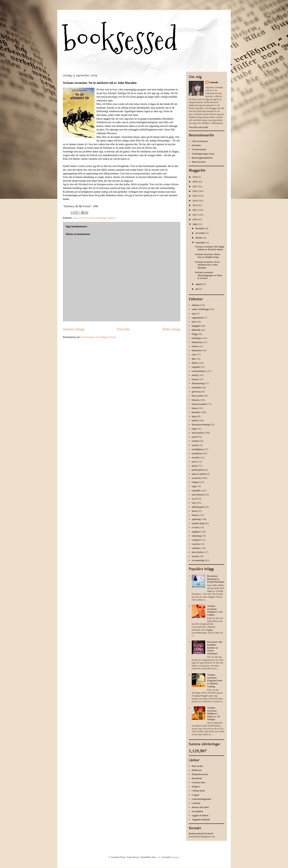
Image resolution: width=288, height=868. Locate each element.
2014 (195, 201)
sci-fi (194, 499)
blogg (195, 334)
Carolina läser (199, 782)
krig (75, 218)
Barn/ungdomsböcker (202, 158)
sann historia (198, 495)
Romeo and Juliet (200, 807)
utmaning (196, 536)
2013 (195, 205)
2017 (195, 186)
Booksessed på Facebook (201, 833)
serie (93, 218)
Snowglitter (197, 811)
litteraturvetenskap (201, 424)
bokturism (197, 350)
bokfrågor (197, 338)
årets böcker (198, 552)
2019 (195, 177)
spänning (101, 218)
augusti (199, 284)
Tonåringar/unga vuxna (203, 154)
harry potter (197, 396)
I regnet (195, 795)
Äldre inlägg (171, 329)
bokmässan (197, 342)
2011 (195, 215)
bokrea (195, 346)
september (201, 242)
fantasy (195, 379)
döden (195, 363)
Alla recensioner (200, 141)
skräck (195, 515)
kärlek (195, 420)
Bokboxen (197, 770)
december (201, 228)
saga (194, 486)
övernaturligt (198, 560)
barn (194, 322)
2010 (195, 219)
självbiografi (198, 507)
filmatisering (198, 383)
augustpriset (198, 318)
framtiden (197, 387)
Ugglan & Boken (200, 815)
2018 (195, 182)
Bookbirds (197, 778)
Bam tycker (197, 766)
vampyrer (196, 540)
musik (195, 445)
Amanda (214, 82)
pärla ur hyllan (199, 474)
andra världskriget (201, 309)
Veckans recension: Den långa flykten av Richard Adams (209, 248)
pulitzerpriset (198, 470)
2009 (195, 224)
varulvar (196, 544)
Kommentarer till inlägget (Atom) (98, 337)
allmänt (195, 305)
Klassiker (196, 145)
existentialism (198, 371)
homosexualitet (199, 404)
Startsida (123, 329)
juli (197, 289)
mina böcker (198, 433)
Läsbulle (196, 803)
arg (193, 313)
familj (195, 375)
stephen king (198, 523)
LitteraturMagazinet (201, 799)
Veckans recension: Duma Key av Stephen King (207, 256)
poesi (194, 462)
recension (84, 218)
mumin (195, 441)
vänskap (196, 548)
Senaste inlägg (73, 329)
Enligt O (196, 786)
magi (194, 429)
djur (194, 359)
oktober (199, 238)
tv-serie (195, 527)
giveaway (196, 392)
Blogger (175, 857)
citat (194, 354)
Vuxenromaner (199, 149)
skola (194, 511)
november (201, 233)
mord (194, 437)
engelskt (196, 367)
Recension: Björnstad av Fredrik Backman (216, 579)
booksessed (120, 39)
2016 (195, 191)
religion (195, 482)
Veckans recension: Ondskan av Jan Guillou (215, 610)
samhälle (196, 490)
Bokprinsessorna (200, 774)
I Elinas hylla (198, 791)
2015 (195, 196)
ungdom (111, 218)
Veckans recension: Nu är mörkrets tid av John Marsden (207, 265)
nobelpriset (197, 453)
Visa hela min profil (198, 127)
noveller (196, 457)
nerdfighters (198, 449)
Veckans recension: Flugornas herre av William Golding (215, 680)
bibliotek (196, 330)
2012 (195, 210)
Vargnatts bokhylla (201, 819)
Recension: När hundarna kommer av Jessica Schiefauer (215, 648)
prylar (195, 466)
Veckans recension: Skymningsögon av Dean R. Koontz (208, 275)
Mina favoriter (199, 162)
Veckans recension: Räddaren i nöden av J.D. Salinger (214, 713)
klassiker (196, 412)
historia (195, 400)
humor (195, 408)
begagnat (196, 326)
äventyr (195, 556)
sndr (158, 857)
